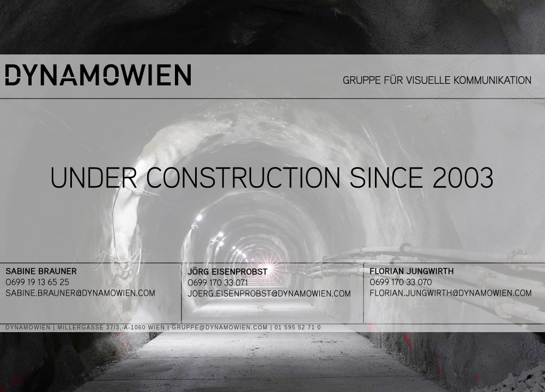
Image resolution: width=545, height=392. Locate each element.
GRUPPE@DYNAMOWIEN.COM (220, 327)
